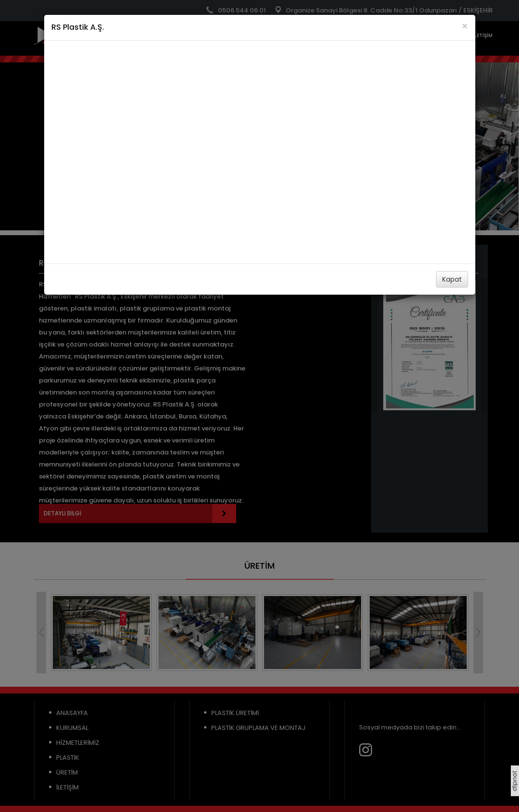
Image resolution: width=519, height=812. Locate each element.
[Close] (465, 26)
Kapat (452, 279)
